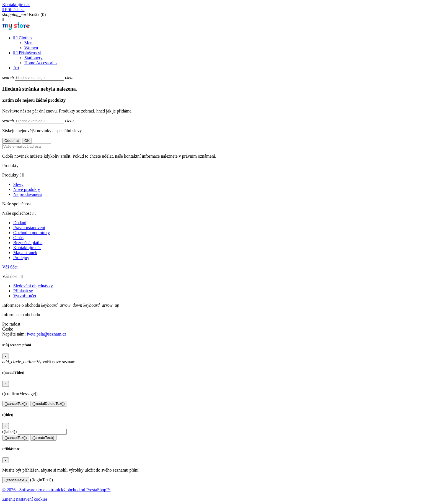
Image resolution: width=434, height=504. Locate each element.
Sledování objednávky (33, 286)
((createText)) (43, 438)
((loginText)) (42, 480)
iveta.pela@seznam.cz (47, 334)
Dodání (20, 223)
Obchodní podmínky (32, 233)
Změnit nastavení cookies (25, 499)
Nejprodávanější (28, 194)
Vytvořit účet (25, 296)
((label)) (9, 432)
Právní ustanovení (29, 228)
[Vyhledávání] (39, 78)
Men (28, 43)
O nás (18, 238)
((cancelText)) (16, 404)
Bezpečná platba (28, 243)
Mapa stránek (25, 253)
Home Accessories (41, 63)
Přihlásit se (23, 291)
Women (31, 48)
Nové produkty (27, 189)
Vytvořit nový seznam (39, 362)
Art (16, 68)
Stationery (33, 58)
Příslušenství (27, 53)
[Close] (6, 356)
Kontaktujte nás (16, 5)
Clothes (23, 38)
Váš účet (10, 267)
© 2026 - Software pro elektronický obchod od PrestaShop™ (56, 490)
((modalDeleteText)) (49, 404)
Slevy (18, 184)
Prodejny (21, 258)
